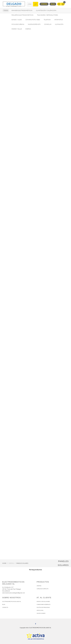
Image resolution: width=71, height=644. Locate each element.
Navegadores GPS (34, 24)
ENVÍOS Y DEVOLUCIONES (43, 602)
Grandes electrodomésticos (22, 10)
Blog (53, 4)
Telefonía (47, 20)
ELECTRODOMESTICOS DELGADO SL (12, 602)
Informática (59, 20)
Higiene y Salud (17, 29)
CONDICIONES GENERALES (44, 604)
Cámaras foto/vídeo (33, 20)
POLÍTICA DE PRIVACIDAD (43, 607)
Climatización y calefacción (46, 10)
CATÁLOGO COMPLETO (43, 589)
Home (4, 563)
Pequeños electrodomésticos (22, 15)
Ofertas (44, 4)
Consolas (48, 24)
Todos (6, 10)
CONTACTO (5, 607)
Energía (28, 29)
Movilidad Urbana (18, 24)
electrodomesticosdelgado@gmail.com (14, 593)
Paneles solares (22, 563)
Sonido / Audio (17, 20)
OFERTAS (39, 586)
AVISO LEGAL (40, 610)
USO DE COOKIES (41, 613)
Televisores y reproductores (47, 15)
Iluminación (59, 24)
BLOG (4, 604)
